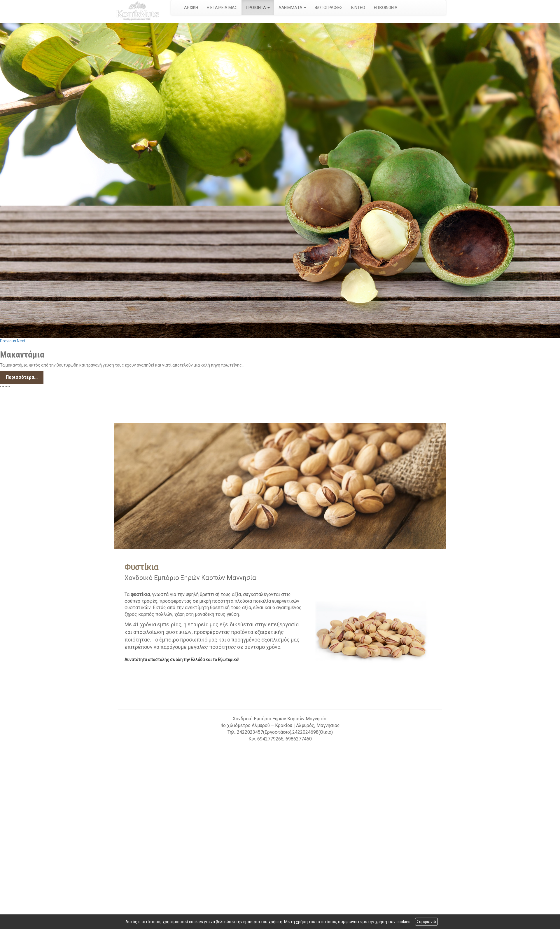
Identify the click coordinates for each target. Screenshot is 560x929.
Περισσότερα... (22, 377)
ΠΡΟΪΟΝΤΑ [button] (258, 8)
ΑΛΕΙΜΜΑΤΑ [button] (292, 8)
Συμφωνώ (426, 922)
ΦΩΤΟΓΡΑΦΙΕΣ (329, 8)
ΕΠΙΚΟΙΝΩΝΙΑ (386, 8)
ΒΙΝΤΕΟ (358, 8)
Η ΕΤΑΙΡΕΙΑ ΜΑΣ (222, 8)
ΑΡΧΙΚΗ (191, 8)
